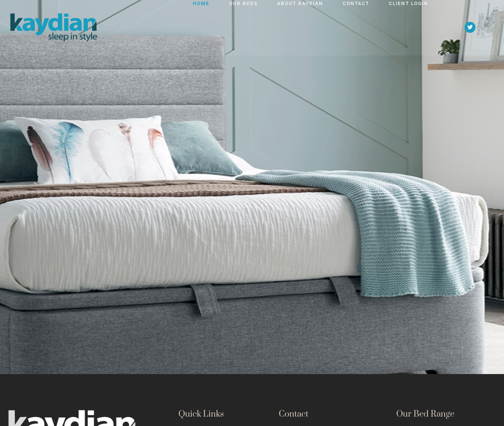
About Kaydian (300, 24)
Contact (356, 24)
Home (201, 24)
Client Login (409, 24)
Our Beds (243, 24)
